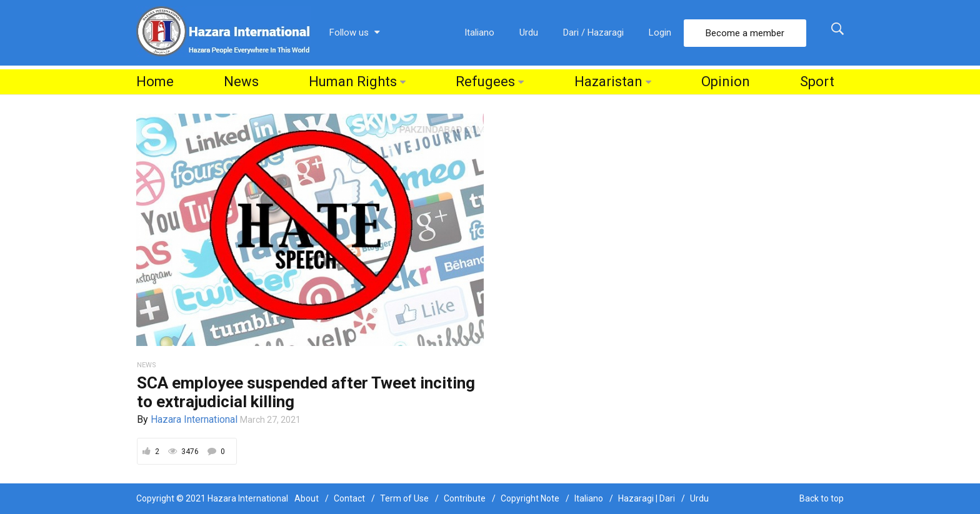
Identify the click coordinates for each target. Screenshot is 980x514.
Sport (817, 82)
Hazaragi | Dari (647, 498)
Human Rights (353, 82)
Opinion (726, 82)
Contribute (465, 498)
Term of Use (404, 498)
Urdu (529, 32)
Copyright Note (530, 498)
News (241, 82)
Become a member (745, 33)
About (307, 498)
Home (155, 82)
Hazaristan (608, 82)
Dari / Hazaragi (593, 32)
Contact (349, 498)
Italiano (479, 32)
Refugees (485, 82)
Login (660, 32)
